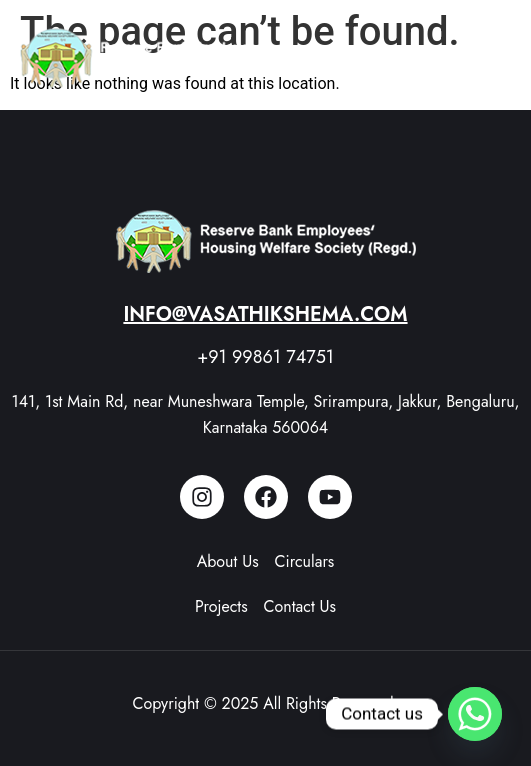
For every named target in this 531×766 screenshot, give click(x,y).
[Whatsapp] (475, 714)
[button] (491, 58)
